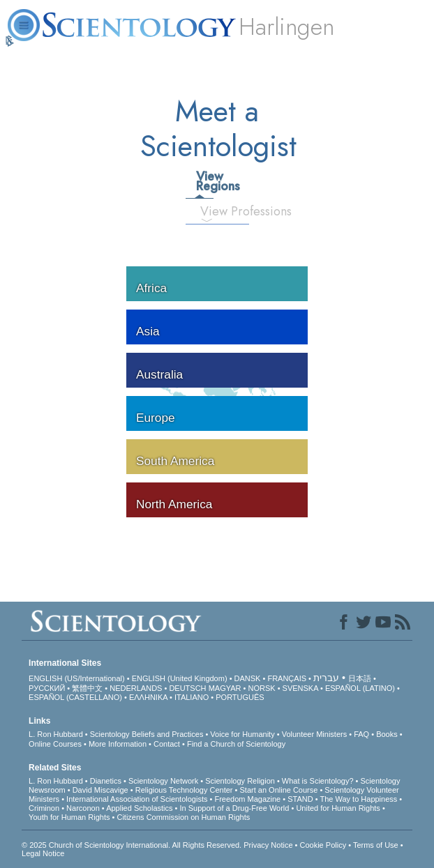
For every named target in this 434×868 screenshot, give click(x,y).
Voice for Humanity (242, 734)
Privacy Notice (268, 845)
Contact (167, 744)
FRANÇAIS (287, 678)
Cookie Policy (323, 845)
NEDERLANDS (136, 688)
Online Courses (55, 744)
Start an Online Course (279, 790)
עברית (326, 678)
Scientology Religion (240, 781)
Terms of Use (376, 845)
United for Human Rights (338, 808)
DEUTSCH (187, 688)
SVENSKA (300, 688)
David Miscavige (100, 790)
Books (387, 734)
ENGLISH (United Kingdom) (180, 678)
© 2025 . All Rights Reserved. (133, 845)
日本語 (360, 678)
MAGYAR (225, 688)
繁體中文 (87, 688)
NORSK (261, 688)
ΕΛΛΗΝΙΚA (148, 697)
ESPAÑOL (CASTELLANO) (75, 697)
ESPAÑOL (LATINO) (360, 688)
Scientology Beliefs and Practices (147, 734)
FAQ (361, 734)
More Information (118, 744)
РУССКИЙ (47, 688)
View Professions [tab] (212, 211)
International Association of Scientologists (137, 799)
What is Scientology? (318, 781)
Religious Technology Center (184, 790)
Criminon (44, 808)
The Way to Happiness (358, 799)
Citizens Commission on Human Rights (183, 817)
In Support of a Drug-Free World (235, 808)
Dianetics (106, 781)
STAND (300, 799)
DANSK (248, 678)
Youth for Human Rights (69, 817)
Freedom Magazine (247, 799)
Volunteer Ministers (315, 734)
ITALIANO (192, 697)
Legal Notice (43, 853)
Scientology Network (163, 781)
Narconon (83, 808)
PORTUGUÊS (240, 697)
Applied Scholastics (139, 808)
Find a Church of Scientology (236, 744)
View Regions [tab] (204, 181)
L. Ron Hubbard (56, 734)
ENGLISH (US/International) (77, 678)
